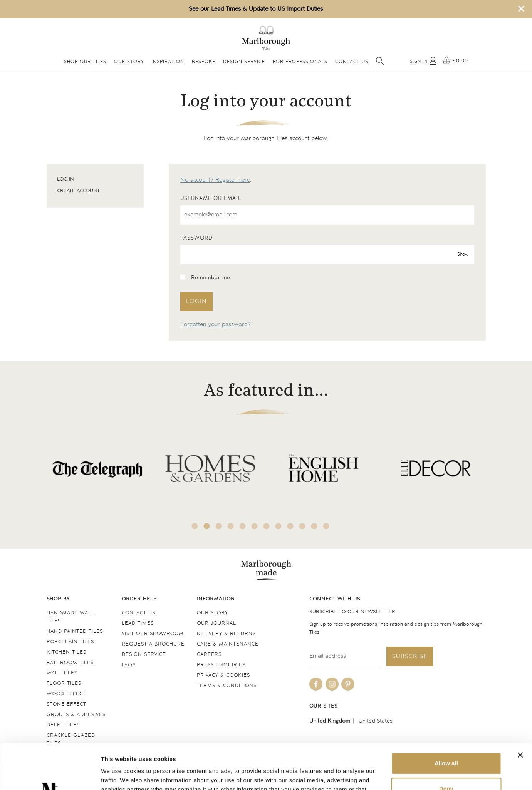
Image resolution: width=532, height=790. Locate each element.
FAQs (129, 665)
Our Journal (216, 623)
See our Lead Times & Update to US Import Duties (256, 9)
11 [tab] (314, 526)
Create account (78, 191)
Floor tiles (64, 683)
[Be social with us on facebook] (316, 684)
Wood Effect (66, 694)
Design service (144, 655)
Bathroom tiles (70, 663)
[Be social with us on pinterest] (348, 684)
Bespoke (204, 62)
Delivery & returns (226, 634)
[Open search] (380, 61)
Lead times (138, 623)
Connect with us (335, 599)
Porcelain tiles (70, 642)
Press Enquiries (221, 665)
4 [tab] (230, 526)
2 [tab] (206, 526)
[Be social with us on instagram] (332, 684)
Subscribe (410, 657)
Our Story (129, 62)
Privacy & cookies (223, 675)
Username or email (211, 198)
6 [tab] (254, 526)
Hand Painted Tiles (75, 631)
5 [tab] (242, 526)
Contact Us (352, 62)
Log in (65, 179)
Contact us (138, 613)
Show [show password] (463, 254)
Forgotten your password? (216, 325)
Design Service (244, 62)
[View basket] (455, 61)
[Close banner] (520, 710)
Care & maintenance (228, 644)
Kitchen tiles (66, 652)
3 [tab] (218, 526)
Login (196, 301)
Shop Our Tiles (85, 62)
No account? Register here (215, 180)
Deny (446, 743)
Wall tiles (62, 673)
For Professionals (300, 62)
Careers (209, 655)
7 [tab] (266, 526)
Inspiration (168, 62)
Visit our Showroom (153, 634)
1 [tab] (195, 526)
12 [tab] (326, 526)
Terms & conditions (227, 686)
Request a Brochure (153, 644)
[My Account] (423, 61)
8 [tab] (278, 526)
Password (196, 238)
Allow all (446, 718)
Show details (119, 775)
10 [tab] (302, 526)
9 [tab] (290, 526)
